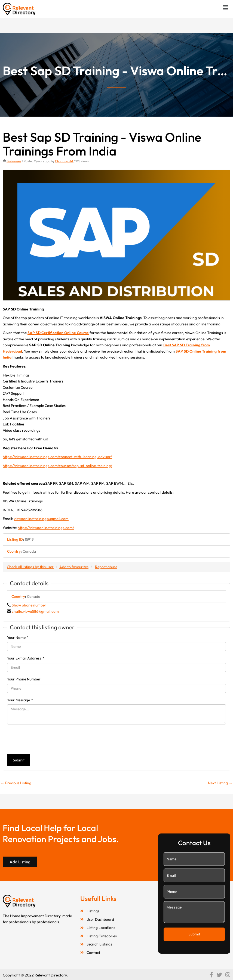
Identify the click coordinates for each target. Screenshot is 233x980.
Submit (19, 760)
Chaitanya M (64, 161)
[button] (226, 8)
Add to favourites (74, 567)
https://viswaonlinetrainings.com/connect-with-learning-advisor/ (57, 457)
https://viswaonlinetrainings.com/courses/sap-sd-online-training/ (57, 466)
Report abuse (106, 567)
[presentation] (48, 739)
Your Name (18, 637)
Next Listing (220, 783)
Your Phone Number (24, 679)
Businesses (14, 161)
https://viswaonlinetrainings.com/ (46, 528)
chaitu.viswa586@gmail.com (35, 611)
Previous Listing (16, 783)
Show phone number (29, 605)
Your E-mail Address (26, 658)
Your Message (20, 700)
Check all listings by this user (30, 567)
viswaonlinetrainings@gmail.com (41, 519)
